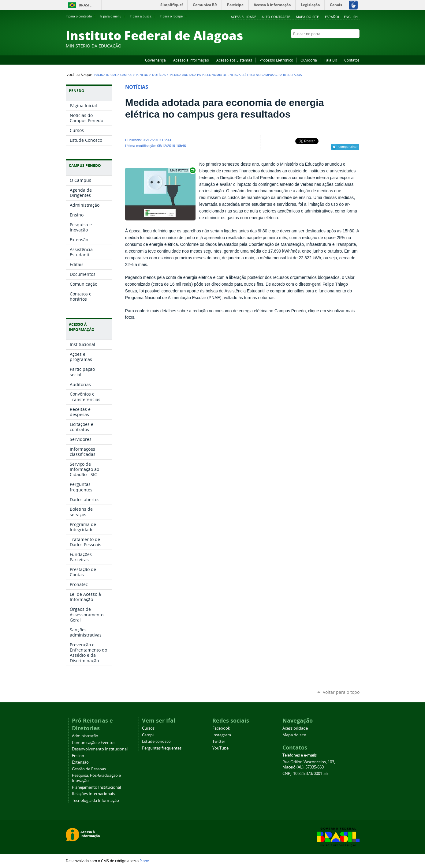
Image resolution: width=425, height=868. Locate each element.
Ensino (78, 756)
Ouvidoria (309, 60)
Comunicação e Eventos (94, 743)
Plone (144, 861)
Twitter (349, 46)
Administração (85, 736)
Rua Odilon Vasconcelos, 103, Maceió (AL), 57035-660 (309, 765)
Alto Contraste (276, 17)
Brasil (85, 5)
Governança (155, 60)
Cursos (148, 728)
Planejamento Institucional (96, 787)
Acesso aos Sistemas (234, 60)
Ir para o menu (113, 16)
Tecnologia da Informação (95, 800)
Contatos (352, 60)
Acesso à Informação (191, 60)
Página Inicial (105, 75)
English (351, 17)
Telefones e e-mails (300, 755)
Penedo (142, 75)
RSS (356, 46)
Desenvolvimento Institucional (100, 749)
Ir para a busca (143, 16)
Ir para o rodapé (174, 16)
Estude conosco (156, 741)
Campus (126, 75)
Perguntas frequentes (162, 748)
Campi (148, 735)
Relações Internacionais (93, 794)
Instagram (341, 46)
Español (332, 17)
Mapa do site (307, 17)
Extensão (80, 762)
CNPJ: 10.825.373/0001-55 (305, 774)
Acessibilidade (243, 17)
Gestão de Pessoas (89, 769)
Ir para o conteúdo (81, 16)
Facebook (326, 46)
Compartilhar (348, 147)
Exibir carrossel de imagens (182, 170)
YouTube (334, 46)
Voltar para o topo (341, 692)
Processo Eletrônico (276, 60)
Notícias (159, 75)
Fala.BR (331, 60)
